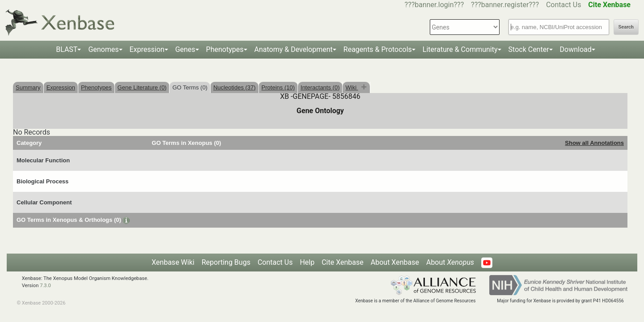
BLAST (67, 49)
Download (576, 49)
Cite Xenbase (343, 262)
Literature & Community (460, 49)
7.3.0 (45, 286)
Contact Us (564, 5)
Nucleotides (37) (235, 87)
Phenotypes (225, 49)
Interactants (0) (320, 87)
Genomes (103, 49)
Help (307, 262)
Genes (185, 49)
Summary (28, 87)
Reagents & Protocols (378, 49)
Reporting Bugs (226, 262)
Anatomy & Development (294, 49)
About (450, 262)
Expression (147, 49)
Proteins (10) (278, 87)
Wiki (352, 87)
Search (626, 27)
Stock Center (529, 49)
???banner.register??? (505, 5)
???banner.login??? (434, 5)
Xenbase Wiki (173, 262)
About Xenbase (395, 262)
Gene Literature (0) (142, 87)
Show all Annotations (594, 143)
